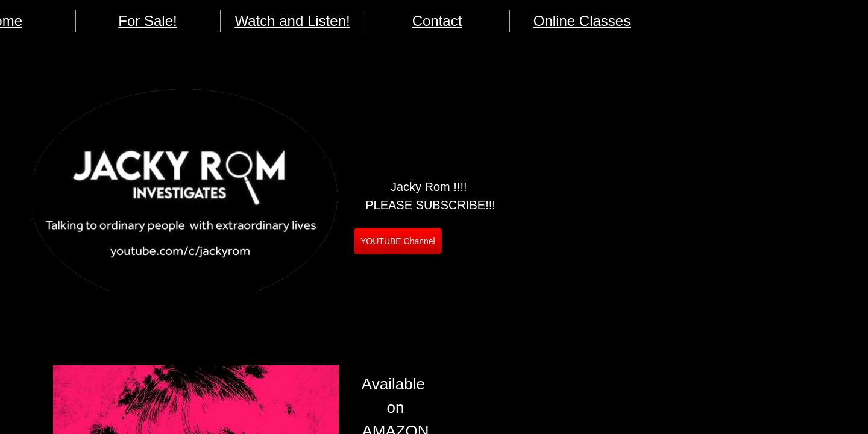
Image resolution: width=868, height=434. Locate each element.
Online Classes (582, 21)
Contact (437, 21)
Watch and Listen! (292, 21)
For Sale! (147, 21)
